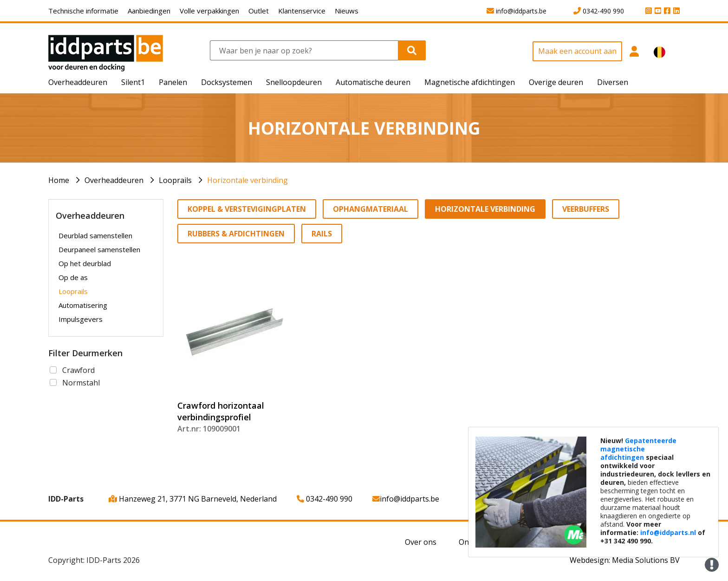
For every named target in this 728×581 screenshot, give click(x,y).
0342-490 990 (325, 499)
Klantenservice (302, 11)
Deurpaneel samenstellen (99, 249)
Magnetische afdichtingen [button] (470, 82)
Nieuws (347, 11)
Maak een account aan (577, 51)
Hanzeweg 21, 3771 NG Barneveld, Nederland (193, 499)
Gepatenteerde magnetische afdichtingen (638, 449)
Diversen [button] (613, 82)
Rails (322, 234)
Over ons (421, 542)
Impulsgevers (81, 319)
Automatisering (83, 305)
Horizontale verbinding (247, 180)
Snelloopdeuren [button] (294, 82)
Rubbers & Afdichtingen (236, 234)
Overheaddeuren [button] (78, 82)
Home (59, 180)
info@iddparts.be (406, 499)
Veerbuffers (586, 209)
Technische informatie (83, 11)
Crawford (78, 370)
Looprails (175, 180)
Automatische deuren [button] (373, 82)
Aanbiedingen (149, 11)
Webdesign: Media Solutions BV (625, 560)
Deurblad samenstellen (95, 235)
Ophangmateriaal (370, 209)
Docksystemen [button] (227, 82)
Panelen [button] (173, 82)
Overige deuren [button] (556, 82)
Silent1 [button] (133, 82)
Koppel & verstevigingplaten (247, 209)
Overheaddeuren (114, 180)
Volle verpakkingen (209, 11)
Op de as (73, 277)
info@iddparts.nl (668, 532)
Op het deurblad (85, 263)
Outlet (259, 11)
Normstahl (81, 383)
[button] (634, 56)
